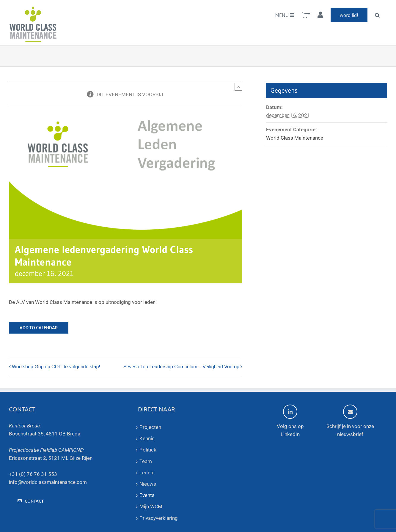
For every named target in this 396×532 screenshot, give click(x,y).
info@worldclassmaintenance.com (48, 482)
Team (146, 461)
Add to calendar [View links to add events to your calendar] (39, 328)
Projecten (150, 427)
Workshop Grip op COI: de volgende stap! (56, 367)
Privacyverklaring (159, 518)
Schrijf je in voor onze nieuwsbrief (350, 421)
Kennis (147, 438)
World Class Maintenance (295, 138)
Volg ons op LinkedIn (290, 421)
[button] (377, 15)
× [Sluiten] (239, 87)
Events (147, 495)
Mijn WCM (151, 506)
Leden (146, 473)
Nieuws (148, 484)
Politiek (148, 450)
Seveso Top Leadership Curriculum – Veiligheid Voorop (181, 367)
